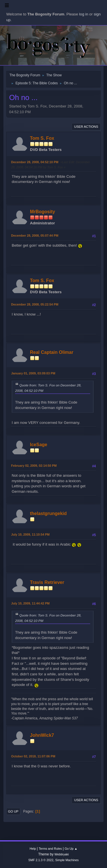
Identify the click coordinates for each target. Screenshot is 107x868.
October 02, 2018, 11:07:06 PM (33, 756)
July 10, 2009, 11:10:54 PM (30, 534)
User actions (86, 127)
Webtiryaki (62, 854)
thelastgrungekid (48, 513)
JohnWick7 (42, 735)
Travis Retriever (47, 582)
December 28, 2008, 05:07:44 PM (35, 236)
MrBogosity (43, 212)
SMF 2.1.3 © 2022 (41, 860)
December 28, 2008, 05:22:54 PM (35, 304)
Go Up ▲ (71, 849)
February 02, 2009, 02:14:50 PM (34, 466)
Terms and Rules (50, 849)
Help (33, 849)
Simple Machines (67, 860)
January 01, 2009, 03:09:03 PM (33, 373)
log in (84, 14)
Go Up (13, 811)
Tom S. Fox (42, 138)
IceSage (39, 445)
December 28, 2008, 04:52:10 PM (35, 162)
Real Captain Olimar (52, 352)
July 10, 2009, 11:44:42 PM (30, 603)
